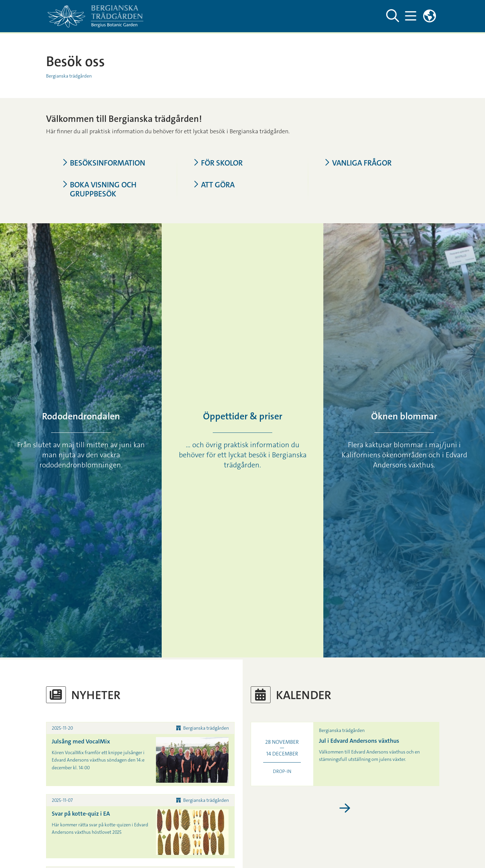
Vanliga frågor (358, 163)
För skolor (218, 163)
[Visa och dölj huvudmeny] (411, 16)
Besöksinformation (104, 163)
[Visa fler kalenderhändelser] (345, 809)
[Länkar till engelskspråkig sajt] (430, 16)
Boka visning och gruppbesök (99, 189)
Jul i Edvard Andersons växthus (359, 741)
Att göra (214, 185)
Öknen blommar (404, 416)
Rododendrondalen (81, 416)
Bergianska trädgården (69, 76)
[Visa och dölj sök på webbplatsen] (393, 16)
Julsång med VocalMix (81, 741)
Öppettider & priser (243, 416)
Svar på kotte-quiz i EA (81, 814)
